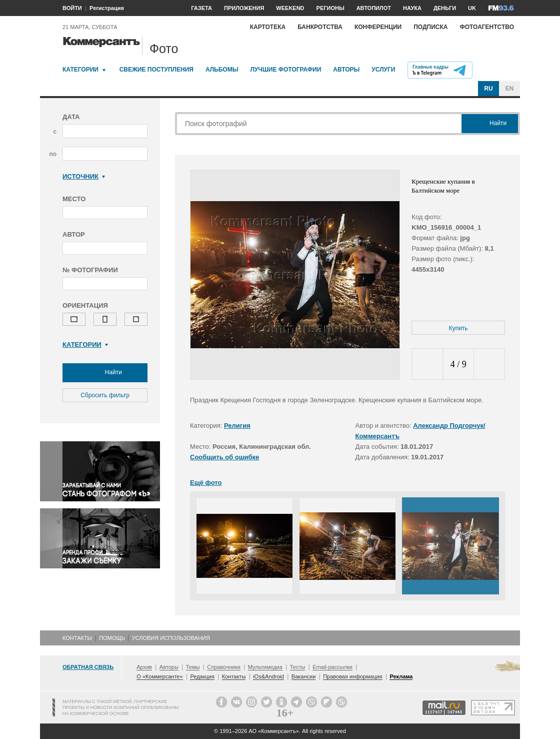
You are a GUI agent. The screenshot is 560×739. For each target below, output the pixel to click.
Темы (193, 667)
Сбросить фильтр (105, 395)
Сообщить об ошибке (224, 457)
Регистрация (107, 8)
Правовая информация (352, 676)
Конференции (378, 27)
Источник (84, 176)
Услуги (383, 70)
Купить (458, 328)
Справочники (224, 667)
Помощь (112, 638)
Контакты (77, 638)
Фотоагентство (487, 27)
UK (472, 8)
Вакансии (304, 676)
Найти (105, 373)
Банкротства (320, 27)
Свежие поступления (156, 70)
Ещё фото (206, 483)
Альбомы (222, 70)
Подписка (430, 27)
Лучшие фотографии (285, 70)
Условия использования (171, 638)
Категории (80, 70)
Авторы (346, 70)
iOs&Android (268, 676)
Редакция (202, 676)
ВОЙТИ (72, 8)
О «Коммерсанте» (159, 676)
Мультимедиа (265, 667)
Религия (237, 426)
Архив (144, 667)
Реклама (401, 676)
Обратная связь (88, 667)
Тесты (298, 667)
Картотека (268, 27)
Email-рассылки (332, 667)
